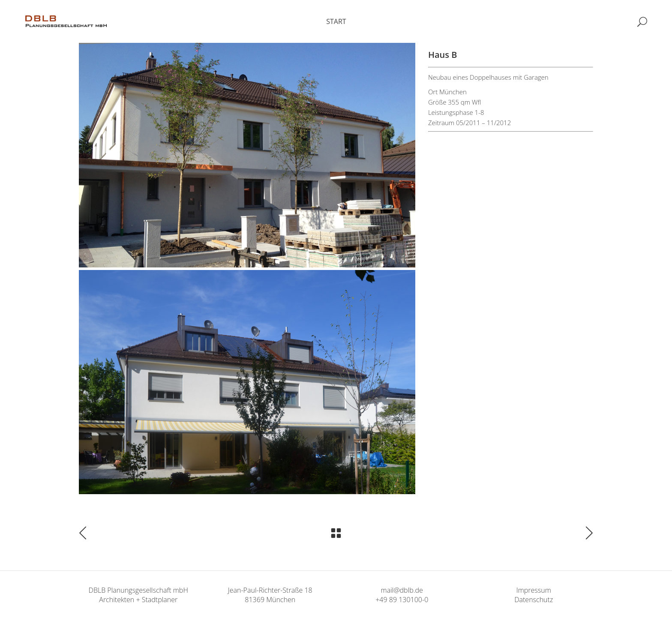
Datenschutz (534, 600)
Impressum (534, 590)
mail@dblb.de (402, 590)
